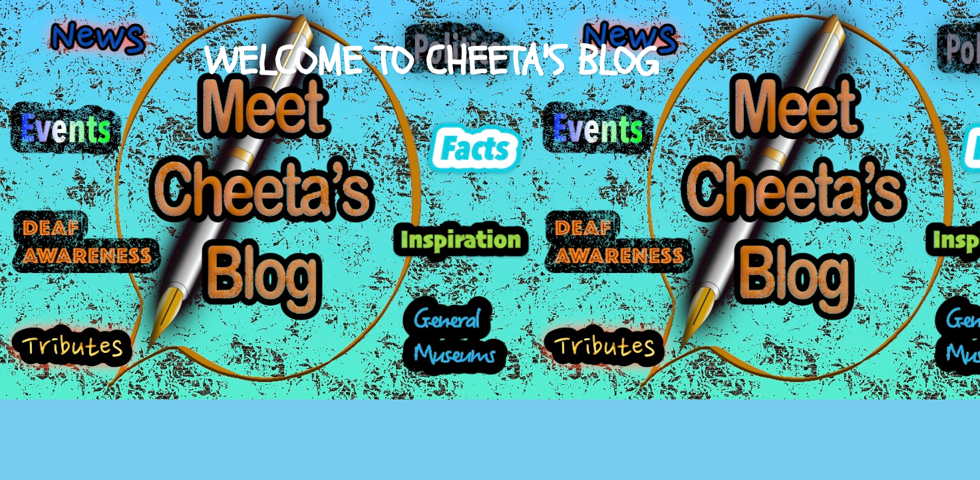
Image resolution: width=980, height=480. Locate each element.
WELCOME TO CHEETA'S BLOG (431, 62)
